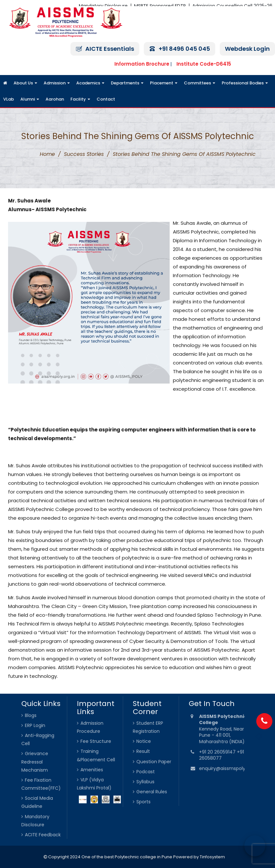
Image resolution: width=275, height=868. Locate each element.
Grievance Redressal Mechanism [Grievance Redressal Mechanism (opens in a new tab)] (35, 762)
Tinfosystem (212, 857)
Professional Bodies (245, 83)
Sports (143, 802)
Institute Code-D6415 (204, 64)
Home (47, 154)
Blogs (31, 715)
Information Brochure (142, 64)
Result (143, 751)
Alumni (30, 99)
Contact (106, 99)
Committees (200, 83)
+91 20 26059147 (218, 752)
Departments (127, 83)
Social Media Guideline (37, 802)
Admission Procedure (90, 727)
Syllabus (145, 782)
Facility (80, 99)
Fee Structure (96, 741)
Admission (57, 83)
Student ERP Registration (148, 727)
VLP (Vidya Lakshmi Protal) (94, 784)
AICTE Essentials (110, 49)
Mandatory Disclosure (35, 821)
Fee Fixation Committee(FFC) (41, 784)
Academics (90, 83)
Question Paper (154, 762)
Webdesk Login (247, 49)
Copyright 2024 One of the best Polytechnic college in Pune (110, 857)
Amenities (92, 770)
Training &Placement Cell (96, 755)
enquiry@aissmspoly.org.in (229, 768)
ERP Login (35, 725)
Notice (144, 741)
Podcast (146, 772)
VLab (9, 99)
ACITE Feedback (43, 835)
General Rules (152, 792)
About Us (25, 83)
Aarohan (55, 99)
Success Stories (84, 154)
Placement (164, 83)
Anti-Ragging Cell (38, 739)
